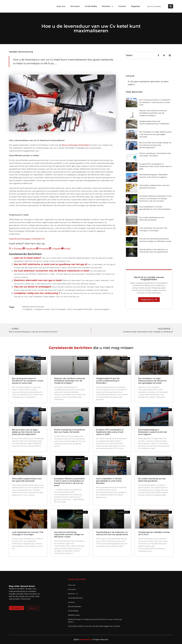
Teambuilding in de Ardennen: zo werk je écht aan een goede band (112, 533)
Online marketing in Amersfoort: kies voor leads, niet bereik (70, 431)
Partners (108, 6)
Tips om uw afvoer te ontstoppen (33, 287)
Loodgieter (28, 309)
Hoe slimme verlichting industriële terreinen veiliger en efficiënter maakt (69, 534)
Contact (122, 6)
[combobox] (157, 6)
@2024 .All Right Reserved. (91, 639)
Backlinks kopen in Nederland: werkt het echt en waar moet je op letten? (95, 621)
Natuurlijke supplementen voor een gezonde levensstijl (27, 480)
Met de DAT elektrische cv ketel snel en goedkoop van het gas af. (51, 264)
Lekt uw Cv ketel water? (27, 258)
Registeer (136, 6)
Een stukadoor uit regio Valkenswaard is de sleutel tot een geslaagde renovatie (155, 134)
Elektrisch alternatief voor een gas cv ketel (38, 280)
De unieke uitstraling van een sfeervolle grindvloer (152, 480)
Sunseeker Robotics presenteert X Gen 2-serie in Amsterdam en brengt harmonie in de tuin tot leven (155, 198)
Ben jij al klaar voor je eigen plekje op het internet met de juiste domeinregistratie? (155, 145)
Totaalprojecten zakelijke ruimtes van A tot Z (154, 533)
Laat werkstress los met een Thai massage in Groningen (28, 533)
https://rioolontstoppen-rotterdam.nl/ (27, 239)
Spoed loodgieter (102, 309)
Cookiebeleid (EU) (75, 598)
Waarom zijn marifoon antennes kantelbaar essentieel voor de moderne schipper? (153, 113)
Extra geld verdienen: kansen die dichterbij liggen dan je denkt (94, 626)
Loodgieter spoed (42, 309)
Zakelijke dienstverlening (21, 52)
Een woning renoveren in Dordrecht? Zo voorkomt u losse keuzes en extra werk (155, 102)
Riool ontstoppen (58, 309)
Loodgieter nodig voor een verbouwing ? (37, 293)
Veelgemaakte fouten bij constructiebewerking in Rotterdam (108, 381)
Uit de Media (91, 6)
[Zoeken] (171, 6)
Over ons (61, 6)
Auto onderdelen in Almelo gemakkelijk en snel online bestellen (109, 481)
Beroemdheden (75, 606)
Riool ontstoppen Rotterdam (76, 145)
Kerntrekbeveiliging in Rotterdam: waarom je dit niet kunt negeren (152, 432)
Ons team (75, 6)
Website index (74, 615)
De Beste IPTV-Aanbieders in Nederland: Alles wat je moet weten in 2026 (156, 166)
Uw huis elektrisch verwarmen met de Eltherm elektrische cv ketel (52, 271)
